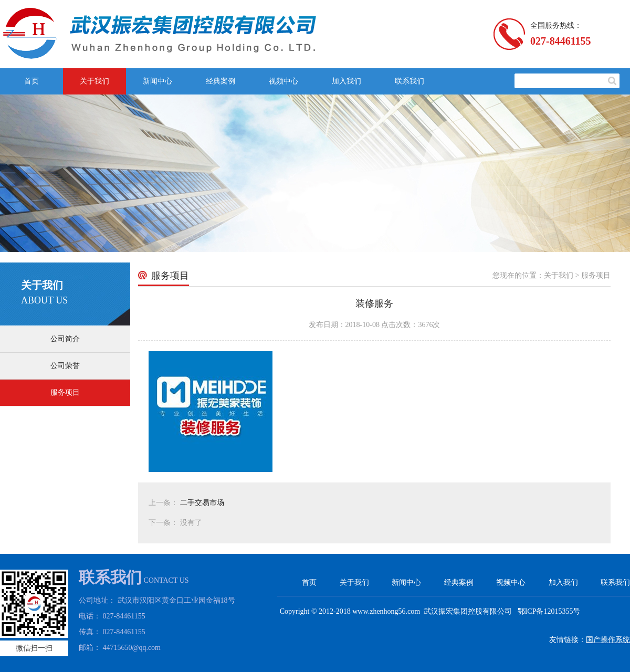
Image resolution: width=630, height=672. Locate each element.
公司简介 (65, 339)
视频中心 (283, 81)
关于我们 (94, 81)
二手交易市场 (202, 503)
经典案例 (220, 81)
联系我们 (409, 81)
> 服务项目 (593, 275)
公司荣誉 (65, 366)
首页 (31, 81)
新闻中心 (157, 81)
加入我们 (346, 81)
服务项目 (65, 392)
